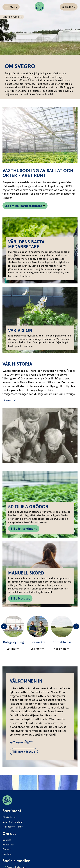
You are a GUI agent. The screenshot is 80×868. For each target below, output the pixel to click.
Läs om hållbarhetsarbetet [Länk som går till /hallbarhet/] (23, 206)
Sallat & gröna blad (13, 822)
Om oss (7, 849)
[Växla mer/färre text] (9, 400)
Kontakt (7, 840)
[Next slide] (76, 626)
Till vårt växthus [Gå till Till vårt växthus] (24, 752)
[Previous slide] (4, 626)
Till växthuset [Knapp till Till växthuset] (20, 598)
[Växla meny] (11, 7)
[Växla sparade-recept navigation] (69, 7)
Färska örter (9, 817)
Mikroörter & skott (13, 827)
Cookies (7, 854)
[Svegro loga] (39, 7)
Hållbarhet (8, 845)
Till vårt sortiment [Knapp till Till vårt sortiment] (24, 529)
